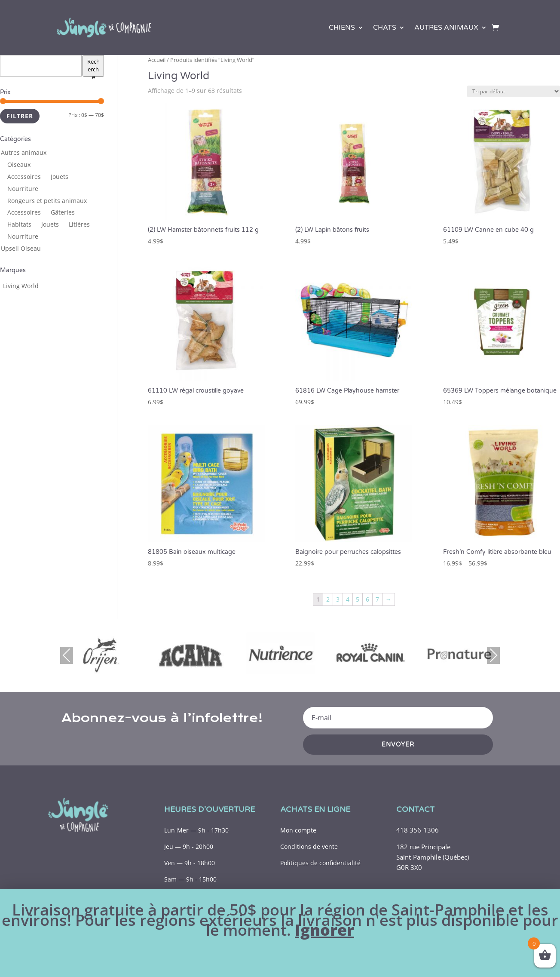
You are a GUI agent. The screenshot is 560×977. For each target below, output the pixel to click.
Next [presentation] (493, 655)
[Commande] (514, 91)
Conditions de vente (309, 846)
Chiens (342, 28)
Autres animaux (446, 28)
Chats (385, 28)
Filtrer (20, 116)
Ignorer (324, 930)
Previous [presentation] (67, 655)
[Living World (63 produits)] (21, 286)
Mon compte (298, 830)
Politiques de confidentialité (320, 863)
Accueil (157, 60)
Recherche (93, 67)
